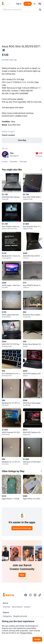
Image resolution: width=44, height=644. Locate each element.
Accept (37, 639)
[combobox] (20, 10)
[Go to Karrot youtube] (35, 595)
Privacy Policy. (26, 633)
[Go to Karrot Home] (8, 595)
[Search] (40, 10)
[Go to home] (3, 4)
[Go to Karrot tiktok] (40, 595)
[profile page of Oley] (5, 154)
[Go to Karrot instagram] (30, 595)
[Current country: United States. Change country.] (40, 4)
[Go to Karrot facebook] (26, 595)
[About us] (35, 4)
